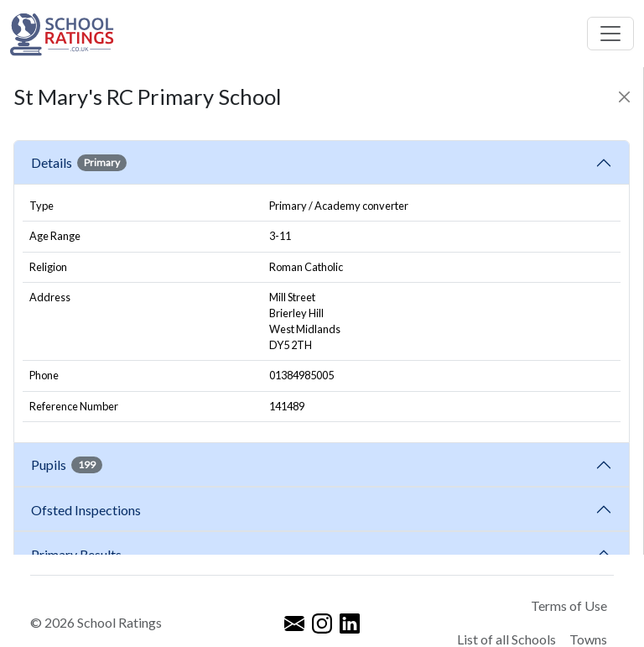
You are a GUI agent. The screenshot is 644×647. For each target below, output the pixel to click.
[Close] (624, 97)
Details (79, 163)
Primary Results (76, 554)
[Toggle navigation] (610, 34)
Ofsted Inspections (88, 510)
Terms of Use (569, 605)
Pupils (67, 465)
